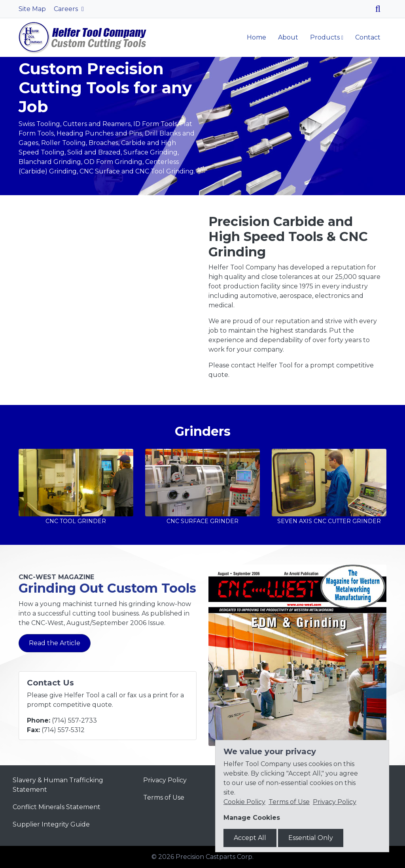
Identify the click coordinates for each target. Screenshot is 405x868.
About (288, 37)
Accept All (250, 838)
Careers (67, 9)
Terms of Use (164, 797)
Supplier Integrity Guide (51, 824)
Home (256, 37)
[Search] (381, 9)
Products (325, 37)
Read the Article (55, 643)
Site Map (32, 9)
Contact (368, 37)
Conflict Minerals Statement (57, 807)
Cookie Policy (244, 802)
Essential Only (311, 838)
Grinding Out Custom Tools (107, 588)
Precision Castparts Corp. (215, 857)
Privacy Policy (165, 780)
